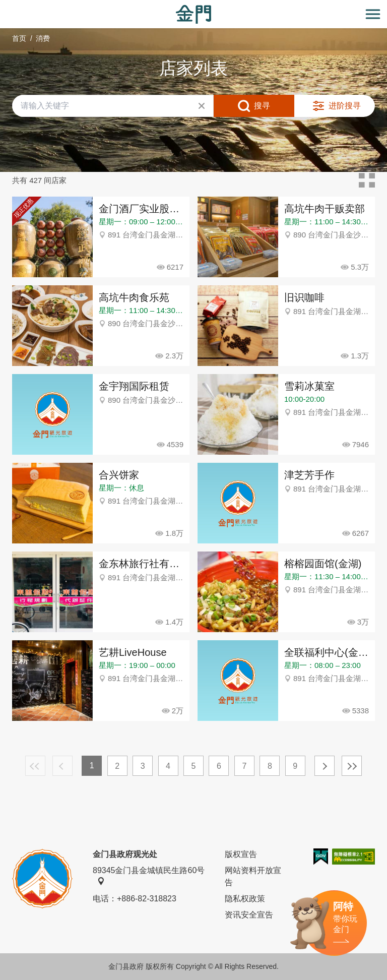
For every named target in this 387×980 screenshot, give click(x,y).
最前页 (35, 766)
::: (3, 6)
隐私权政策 (245, 899)
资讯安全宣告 (249, 915)
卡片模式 (367, 180)
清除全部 (202, 106)
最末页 (352, 766)
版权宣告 (241, 854)
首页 (19, 38)
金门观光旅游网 (193, 14)
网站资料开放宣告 (253, 876)
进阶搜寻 (345, 106)
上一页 (62, 766)
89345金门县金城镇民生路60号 (149, 876)
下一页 (325, 766)
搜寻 (262, 106)
